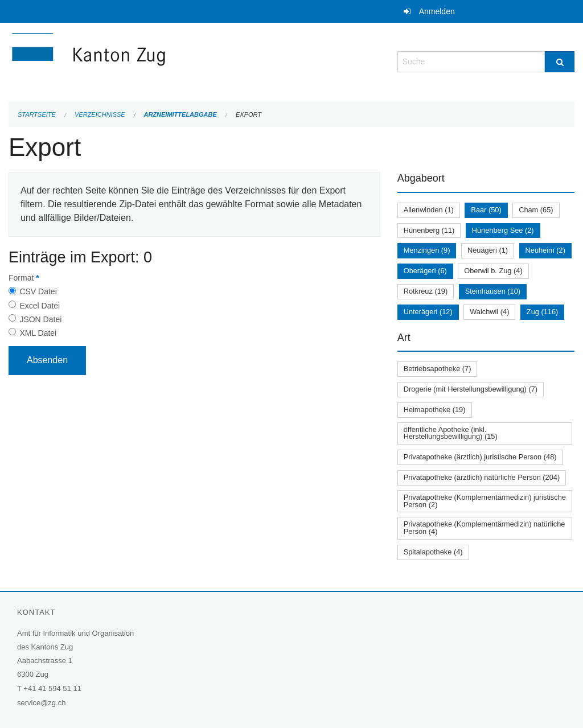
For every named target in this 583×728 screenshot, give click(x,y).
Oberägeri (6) (425, 271)
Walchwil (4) (489, 312)
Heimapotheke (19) (435, 410)
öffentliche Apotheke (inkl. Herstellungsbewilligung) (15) (451, 433)
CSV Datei (38, 291)
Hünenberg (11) (429, 230)
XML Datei (38, 333)
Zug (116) (542, 312)
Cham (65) (536, 210)
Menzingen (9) (427, 250)
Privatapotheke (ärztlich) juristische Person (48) (480, 457)
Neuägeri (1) (488, 250)
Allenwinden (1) (429, 210)
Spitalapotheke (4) (433, 552)
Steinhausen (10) (493, 291)
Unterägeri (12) (428, 312)
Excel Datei (40, 306)
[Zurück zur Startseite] (157, 61)
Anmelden (437, 11)
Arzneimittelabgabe (180, 114)
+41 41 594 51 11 (52, 688)
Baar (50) (486, 210)
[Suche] (560, 62)
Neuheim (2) (545, 250)
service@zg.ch (41, 703)
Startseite (37, 114)
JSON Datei (40, 319)
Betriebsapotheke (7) (438, 369)
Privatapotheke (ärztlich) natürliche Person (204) (482, 477)
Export (249, 114)
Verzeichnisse (100, 114)
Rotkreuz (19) (426, 291)
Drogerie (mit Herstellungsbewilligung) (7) (471, 389)
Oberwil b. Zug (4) (493, 271)
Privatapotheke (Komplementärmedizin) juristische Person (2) (485, 501)
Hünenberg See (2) (503, 230)
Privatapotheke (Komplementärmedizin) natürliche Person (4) (485, 528)
